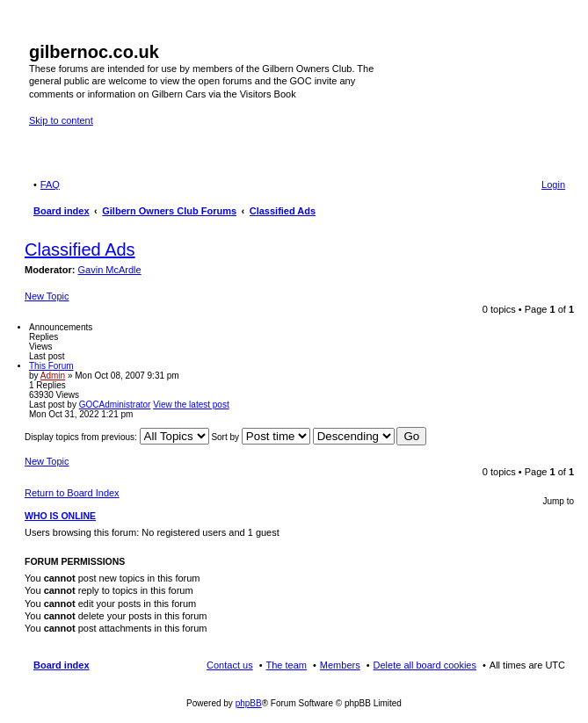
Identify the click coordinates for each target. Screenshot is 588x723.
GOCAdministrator (115, 405)
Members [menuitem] (340, 665)
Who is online (60, 516)
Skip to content (61, 120)
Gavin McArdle (110, 270)
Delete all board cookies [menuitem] (425, 665)
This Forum (51, 366)
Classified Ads (80, 249)
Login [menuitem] (553, 184)
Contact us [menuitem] (230, 665)
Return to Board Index (72, 493)
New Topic (47, 296)
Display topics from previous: (117, 437)
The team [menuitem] (287, 665)
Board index (62, 665)
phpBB (249, 703)
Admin (53, 376)
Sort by (260, 437)
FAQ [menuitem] (50, 184)
